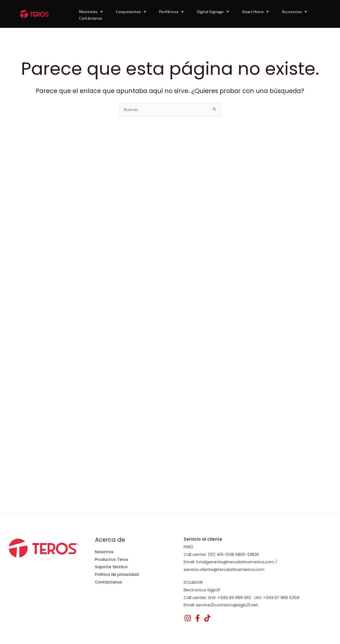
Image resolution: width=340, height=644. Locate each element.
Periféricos (171, 12)
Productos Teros (112, 559)
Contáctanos (91, 18)
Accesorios (294, 12)
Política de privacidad (117, 575)
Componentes (131, 12)
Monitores (91, 12)
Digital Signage (213, 12)
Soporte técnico (112, 567)
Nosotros (104, 552)
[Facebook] (198, 618)
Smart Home (255, 12)
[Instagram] (188, 618)
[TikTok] (207, 618)
